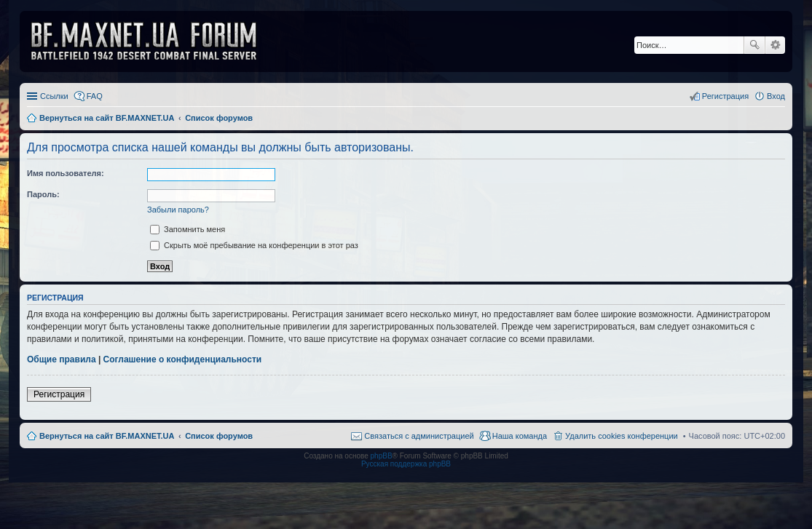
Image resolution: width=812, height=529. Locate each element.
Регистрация (59, 394)
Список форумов (219, 436)
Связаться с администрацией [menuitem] (419, 436)
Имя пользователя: (66, 173)
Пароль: (43, 194)
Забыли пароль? (178, 210)
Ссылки (54, 96)
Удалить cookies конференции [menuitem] (622, 436)
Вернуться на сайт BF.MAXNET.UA (107, 436)
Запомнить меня (188, 229)
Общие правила (62, 359)
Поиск (754, 45)
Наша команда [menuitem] (520, 436)
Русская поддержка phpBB (406, 464)
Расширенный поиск (775, 45)
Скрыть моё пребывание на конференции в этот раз (254, 245)
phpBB (382, 456)
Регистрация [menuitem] (725, 96)
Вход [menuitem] (776, 96)
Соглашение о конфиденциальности (183, 359)
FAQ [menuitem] (95, 96)
